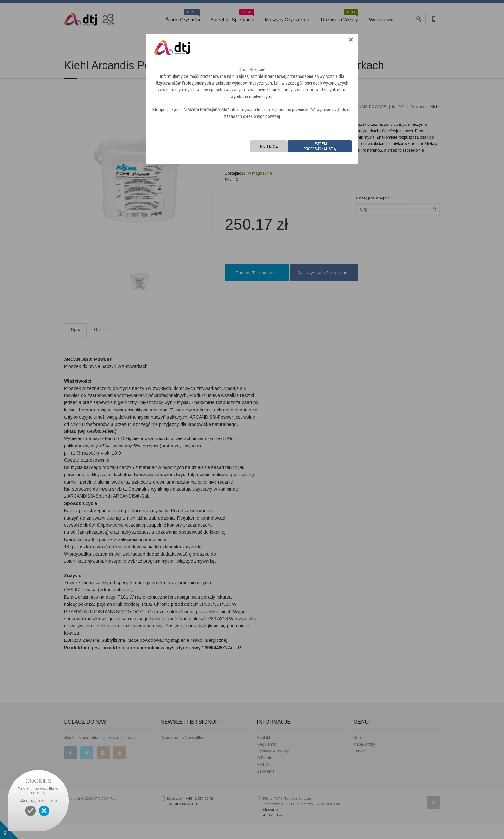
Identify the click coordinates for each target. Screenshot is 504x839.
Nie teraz (269, 146)
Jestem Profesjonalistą (320, 146)
